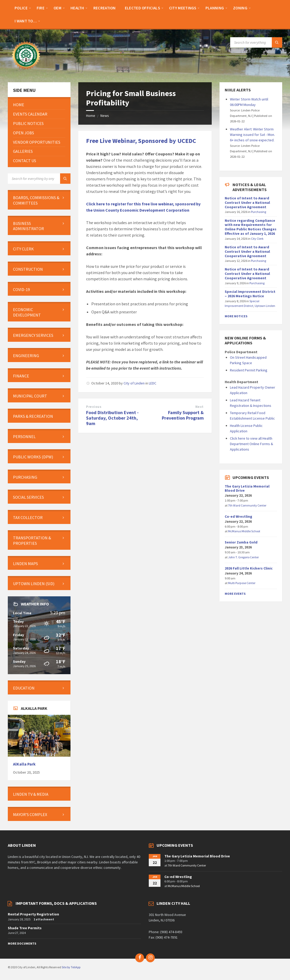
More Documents (22, 943)
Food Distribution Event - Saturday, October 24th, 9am (112, 418)
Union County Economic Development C (131, 210)
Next (199, 407)
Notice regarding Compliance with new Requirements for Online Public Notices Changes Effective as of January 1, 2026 (251, 227)
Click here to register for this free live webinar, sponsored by (143, 204)
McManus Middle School (244, 531)
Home (91, 116)
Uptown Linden (265, 306)
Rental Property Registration (33, 914)
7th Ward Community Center (247, 505)
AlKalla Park (24, 764)
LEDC (153, 383)
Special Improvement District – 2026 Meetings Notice (250, 294)
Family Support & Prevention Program (183, 415)
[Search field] (256, 42)
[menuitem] (21, 8)
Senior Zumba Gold (241, 542)
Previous (94, 407)
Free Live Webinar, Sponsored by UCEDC (141, 141)
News (105, 116)
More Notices (236, 316)
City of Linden (134, 383)
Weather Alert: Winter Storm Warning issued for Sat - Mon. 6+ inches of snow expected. (252, 135)
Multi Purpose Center (242, 583)
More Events (235, 594)
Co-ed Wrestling (239, 516)
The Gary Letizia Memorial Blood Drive (247, 488)
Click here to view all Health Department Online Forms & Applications (252, 444)
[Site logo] (26, 72)
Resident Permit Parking (249, 370)
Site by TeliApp (71, 967)
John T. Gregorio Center (243, 557)
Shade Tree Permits (25, 928)
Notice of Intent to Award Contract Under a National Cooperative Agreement (247, 203)
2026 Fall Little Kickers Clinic (249, 568)
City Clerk (257, 239)
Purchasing (259, 212)
